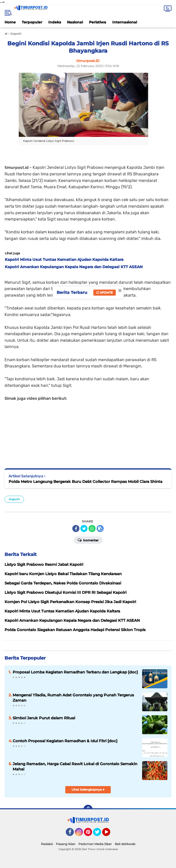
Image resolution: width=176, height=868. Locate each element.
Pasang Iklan (66, 844)
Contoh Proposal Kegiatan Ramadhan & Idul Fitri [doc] (65, 741)
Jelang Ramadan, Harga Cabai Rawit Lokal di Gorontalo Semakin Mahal (75, 766)
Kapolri (14, 499)
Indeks (55, 22)
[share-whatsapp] (92, 529)
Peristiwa (98, 22)
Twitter (99, 834)
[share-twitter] (84, 529)
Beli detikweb (125, 844)
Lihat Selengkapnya (88, 789)
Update (105, 292)
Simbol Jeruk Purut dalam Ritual (44, 718)
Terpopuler (32, 22)
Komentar (88, 540)
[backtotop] (88, 809)
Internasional (125, 22)
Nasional (75, 22)
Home (10, 22)
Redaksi (47, 844)
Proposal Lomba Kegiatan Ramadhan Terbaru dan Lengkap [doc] (75, 672)
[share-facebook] (76, 529)
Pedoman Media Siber (95, 844)
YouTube (110, 834)
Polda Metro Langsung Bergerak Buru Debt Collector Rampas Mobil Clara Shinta (85, 482)
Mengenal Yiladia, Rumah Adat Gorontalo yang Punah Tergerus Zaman (73, 698)
